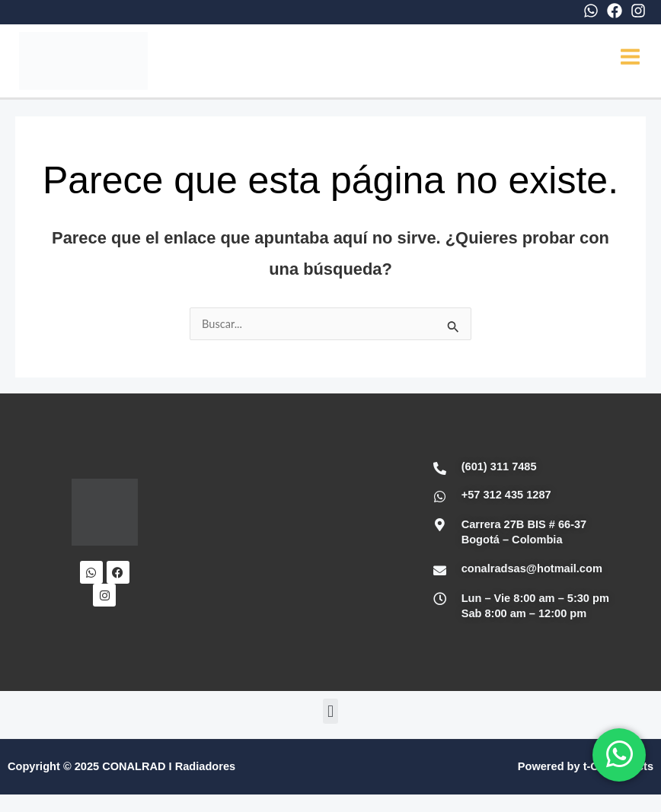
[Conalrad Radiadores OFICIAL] (286, 546)
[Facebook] (615, 11)
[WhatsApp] (591, 11)
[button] (330, 714)
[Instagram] (638, 11)
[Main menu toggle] (630, 58)
